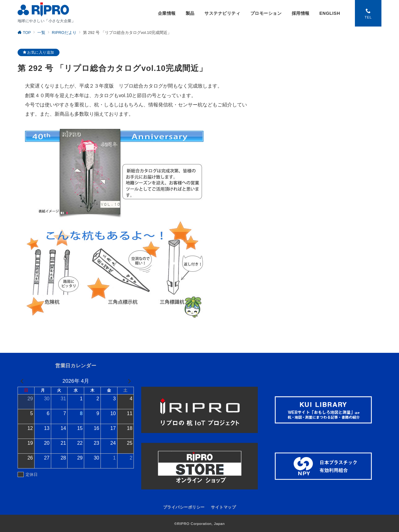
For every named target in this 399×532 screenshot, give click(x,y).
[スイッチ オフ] (368, 13)
